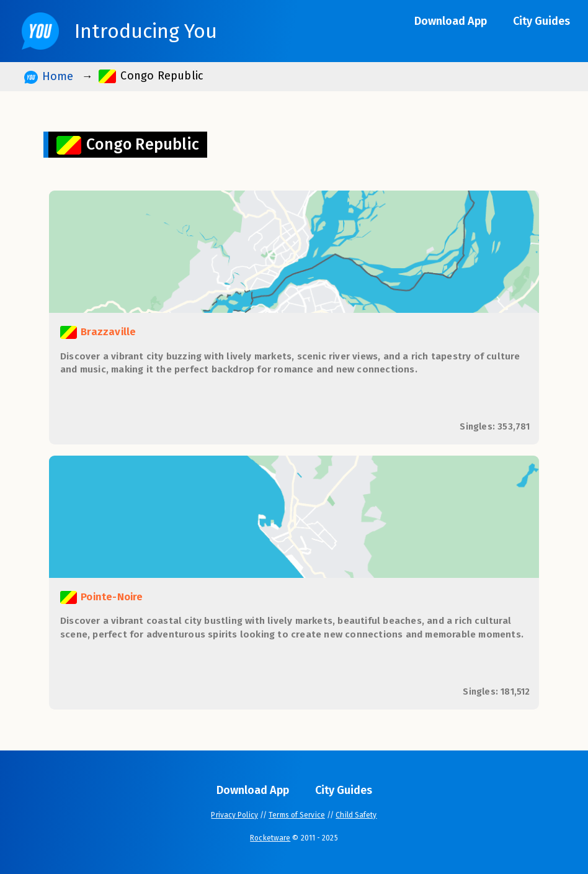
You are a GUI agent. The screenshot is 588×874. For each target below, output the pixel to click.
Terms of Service (297, 815)
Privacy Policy (234, 815)
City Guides (541, 21)
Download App (451, 21)
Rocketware (270, 838)
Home (49, 77)
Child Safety (356, 815)
